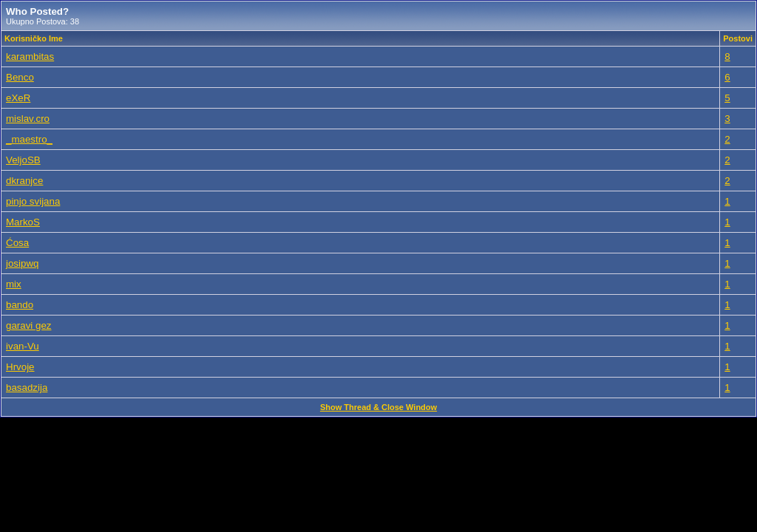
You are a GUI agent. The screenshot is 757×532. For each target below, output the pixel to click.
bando (20, 305)
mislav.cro (28, 119)
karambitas (30, 57)
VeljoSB (23, 160)
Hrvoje (20, 367)
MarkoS (23, 222)
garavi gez (29, 325)
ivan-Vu (23, 346)
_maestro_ (29, 139)
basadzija (27, 388)
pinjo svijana (33, 201)
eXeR (18, 98)
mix (14, 284)
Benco (20, 77)
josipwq (22, 263)
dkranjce (24, 181)
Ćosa (17, 243)
